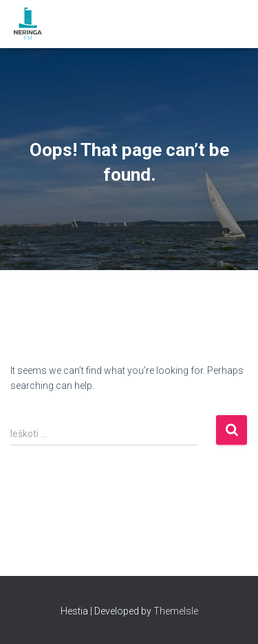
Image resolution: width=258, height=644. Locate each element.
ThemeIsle (176, 611)
